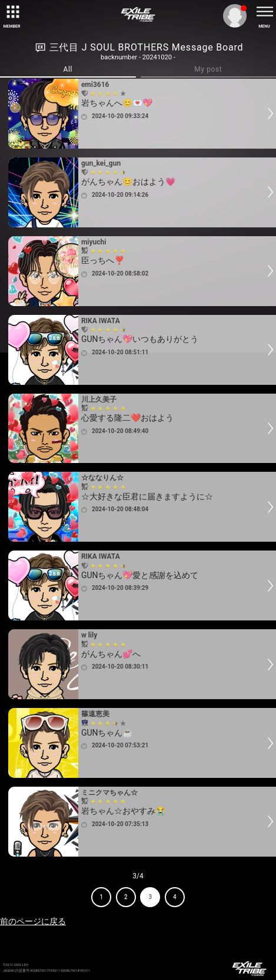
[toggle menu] (264, 12)
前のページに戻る (33, 921)
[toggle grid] (12, 12)
